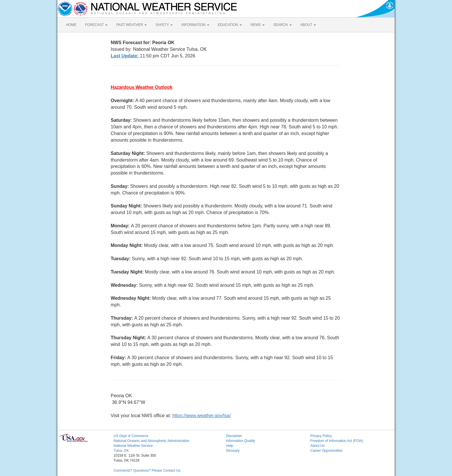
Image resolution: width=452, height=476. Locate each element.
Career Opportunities (326, 451)
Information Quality (241, 441)
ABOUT (308, 25)
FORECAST (96, 25)
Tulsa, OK (121, 451)
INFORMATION (195, 25)
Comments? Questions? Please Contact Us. (147, 471)
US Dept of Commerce (131, 436)
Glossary (233, 451)
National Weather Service (133, 446)
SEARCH (282, 25)
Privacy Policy (321, 436)
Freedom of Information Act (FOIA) (337, 441)
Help (230, 446)
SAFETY (164, 25)
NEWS (258, 25)
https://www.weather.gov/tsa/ (202, 416)
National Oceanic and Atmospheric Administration (151, 441)
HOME (71, 25)
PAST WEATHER (131, 25)
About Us (318, 446)
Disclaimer (234, 436)
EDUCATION (230, 25)
